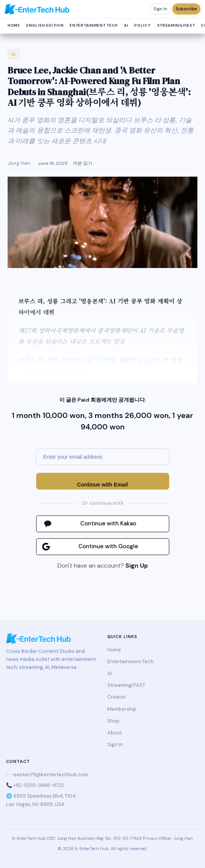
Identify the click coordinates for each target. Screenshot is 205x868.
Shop (113, 721)
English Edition (45, 25)
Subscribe (186, 9)
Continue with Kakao (108, 523)
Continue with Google (108, 546)
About (114, 733)
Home (14, 25)
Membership (122, 709)
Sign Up (137, 566)
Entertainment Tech (94, 25)
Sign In (160, 9)
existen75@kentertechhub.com (51, 775)
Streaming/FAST (176, 25)
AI (126, 25)
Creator (117, 697)
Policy (142, 25)
